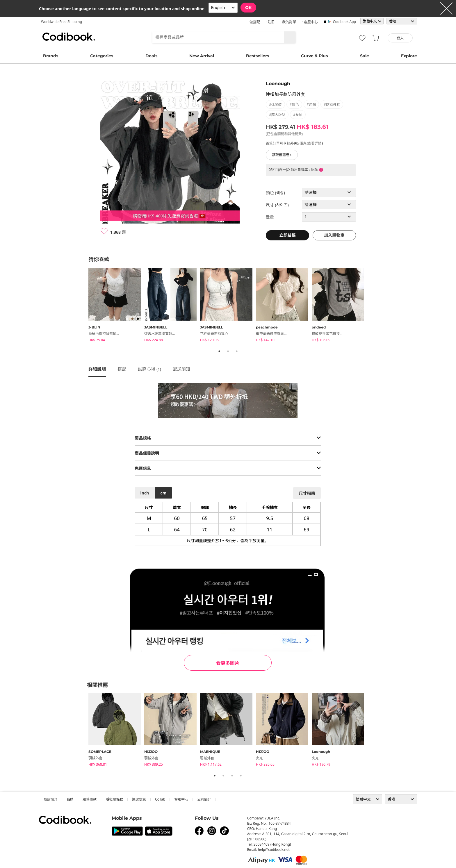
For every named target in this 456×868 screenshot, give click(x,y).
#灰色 (294, 105)
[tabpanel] (116, 306)
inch (145, 493)
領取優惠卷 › (282, 155)
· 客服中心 (310, 22)
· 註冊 (270, 22)
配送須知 (181, 369)
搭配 (122, 369)
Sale (365, 56)
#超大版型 (277, 115)
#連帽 (311, 105)
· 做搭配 (254, 22)
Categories (102, 56)
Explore (409, 56)
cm (163, 493)
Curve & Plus (314, 56)
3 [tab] (237, 351)
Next (372, 306)
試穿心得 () (149, 369)
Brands (51, 56)
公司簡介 (204, 799)
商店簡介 (51, 799)
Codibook (69, 37)
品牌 (70, 799)
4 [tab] (241, 776)
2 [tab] (228, 351)
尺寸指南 (307, 493)
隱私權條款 (114, 799)
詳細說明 (97, 369)
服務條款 (90, 799)
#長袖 (298, 115)
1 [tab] (219, 351)
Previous (84, 306)
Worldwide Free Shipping (62, 22)
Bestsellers (258, 56)
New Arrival (202, 56)
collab (160, 799)
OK (248, 8)
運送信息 (139, 799)
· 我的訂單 (288, 22)
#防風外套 (332, 105)
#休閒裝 (275, 105)
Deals (151, 56)
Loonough (278, 84)
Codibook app (344, 22)
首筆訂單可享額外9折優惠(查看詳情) (294, 143)
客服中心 (181, 799)
